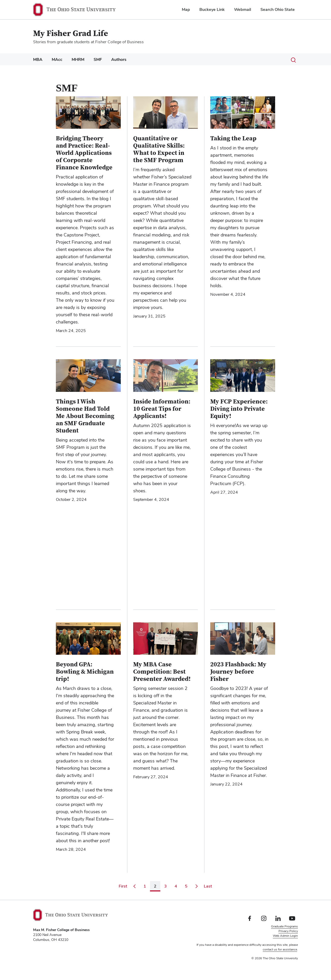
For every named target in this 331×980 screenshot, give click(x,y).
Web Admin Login (285, 936)
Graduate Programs (284, 926)
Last (209, 886)
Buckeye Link (212, 9)
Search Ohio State (278, 9)
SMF (98, 59)
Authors (119, 59)
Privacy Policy (288, 931)
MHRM (78, 59)
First (124, 886)
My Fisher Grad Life (71, 34)
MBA (38, 59)
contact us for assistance (280, 949)
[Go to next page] (197, 886)
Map (186, 9)
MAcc (57, 59)
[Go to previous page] (134, 886)
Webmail (243, 9)
